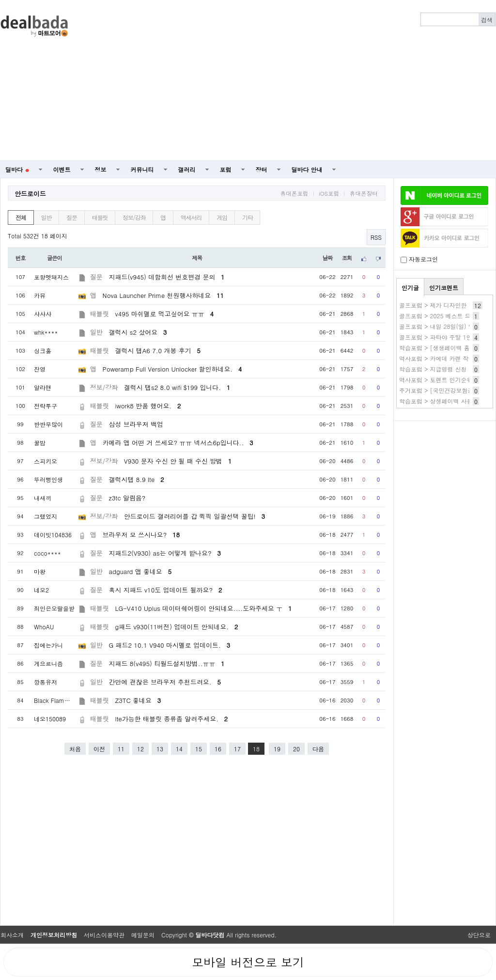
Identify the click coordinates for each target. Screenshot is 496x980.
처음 (75, 749)
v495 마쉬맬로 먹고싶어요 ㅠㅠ (164, 314)
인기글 (410, 288)
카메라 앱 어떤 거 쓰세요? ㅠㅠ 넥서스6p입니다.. (178, 443)
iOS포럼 (329, 193)
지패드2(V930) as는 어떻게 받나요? (165, 553)
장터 (262, 169)
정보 (101, 169)
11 (121, 749)
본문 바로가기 (0, 0)
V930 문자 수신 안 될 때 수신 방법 (178, 461)
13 (160, 749)
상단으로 (479, 935)
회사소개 (12, 935)
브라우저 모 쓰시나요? (141, 535)
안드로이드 (30, 194)
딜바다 (17, 169)
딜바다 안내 (307, 169)
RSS (376, 237)
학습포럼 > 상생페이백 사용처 (439, 401)
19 (277, 749)
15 (199, 749)
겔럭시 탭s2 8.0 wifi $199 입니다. (177, 387)
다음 (318, 749)
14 (179, 749)
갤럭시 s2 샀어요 (138, 332)
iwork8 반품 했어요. (148, 406)
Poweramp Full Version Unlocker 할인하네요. (172, 369)
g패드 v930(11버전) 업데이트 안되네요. (177, 627)
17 (237, 749)
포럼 (226, 169)
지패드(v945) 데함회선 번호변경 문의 (167, 277)
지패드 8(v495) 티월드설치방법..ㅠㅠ (167, 663)
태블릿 (100, 217)
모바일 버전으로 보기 (248, 962)
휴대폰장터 (364, 193)
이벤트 (62, 169)
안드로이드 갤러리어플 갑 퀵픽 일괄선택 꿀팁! (194, 516)
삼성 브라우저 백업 (136, 424)
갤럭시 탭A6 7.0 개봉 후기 (158, 350)
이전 (99, 749)
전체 (21, 217)
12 (140, 749)
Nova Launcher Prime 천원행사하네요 (163, 295)
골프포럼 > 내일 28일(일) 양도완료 (445, 326)
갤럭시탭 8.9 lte (137, 479)
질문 (72, 217)
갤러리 (187, 169)
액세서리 (191, 217)
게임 (222, 217)
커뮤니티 (142, 169)
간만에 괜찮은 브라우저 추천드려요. (165, 682)
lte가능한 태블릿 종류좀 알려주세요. (172, 719)
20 (296, 749)
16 (218, 749)
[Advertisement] (321, 80)
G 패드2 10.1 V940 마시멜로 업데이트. (170, 645)
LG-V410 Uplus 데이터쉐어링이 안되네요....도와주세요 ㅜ (204, 608)
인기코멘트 (444, 288)
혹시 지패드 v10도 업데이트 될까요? (166, 590)
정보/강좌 (134, 217)
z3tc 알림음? (127, 498)
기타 (248, 217)
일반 (46, 217)
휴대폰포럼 (294, 193)
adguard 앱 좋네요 (140, 571)
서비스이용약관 (104, 935)
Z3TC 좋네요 (138, 700)
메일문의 (143, 935)
